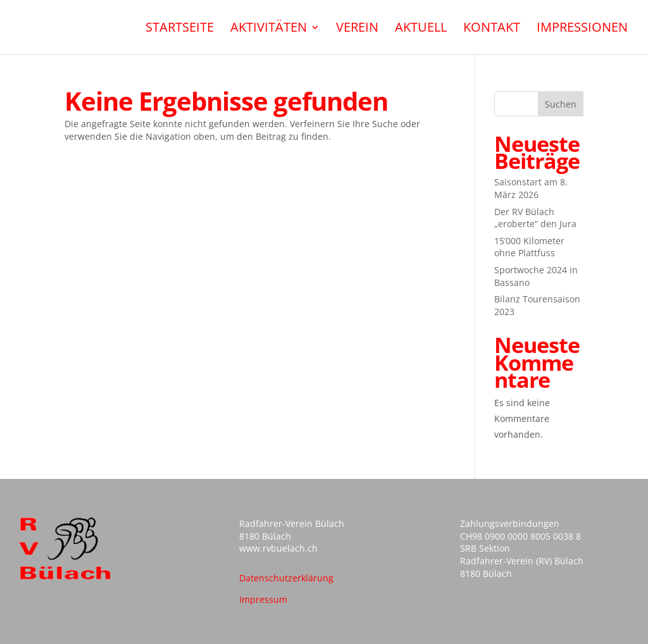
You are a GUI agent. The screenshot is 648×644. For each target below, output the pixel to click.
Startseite (180, 29)
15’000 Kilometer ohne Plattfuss (529, 247)
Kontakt (492, 29)
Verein (357, 29)
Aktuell (421, 29)
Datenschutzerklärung (286, 578)
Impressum (263, 599)
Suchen (561, 104)
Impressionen (582, 29)
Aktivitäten (269, 29)
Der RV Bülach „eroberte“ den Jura (535, 218)
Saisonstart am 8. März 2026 (531, 188)
